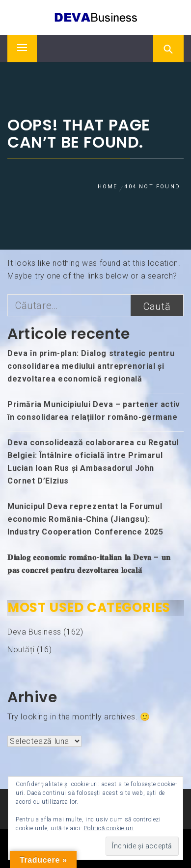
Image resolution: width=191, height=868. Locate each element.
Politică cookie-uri (109, 828)
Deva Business (34, 632)
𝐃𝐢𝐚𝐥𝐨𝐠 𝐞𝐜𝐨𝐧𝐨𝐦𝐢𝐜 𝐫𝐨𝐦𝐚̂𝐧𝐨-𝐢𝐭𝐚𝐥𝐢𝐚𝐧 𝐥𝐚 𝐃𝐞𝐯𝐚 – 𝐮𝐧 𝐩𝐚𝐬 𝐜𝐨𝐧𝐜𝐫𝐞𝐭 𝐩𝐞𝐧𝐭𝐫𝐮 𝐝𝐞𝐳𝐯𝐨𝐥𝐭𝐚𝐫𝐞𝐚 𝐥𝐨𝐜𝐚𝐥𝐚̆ (89, 564)
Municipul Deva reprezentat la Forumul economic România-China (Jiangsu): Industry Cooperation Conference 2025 (85, 519)
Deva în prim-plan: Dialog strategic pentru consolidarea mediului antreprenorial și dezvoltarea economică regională (91, 366)
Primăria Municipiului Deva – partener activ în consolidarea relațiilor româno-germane (94, 411)
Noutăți (21, 650)
